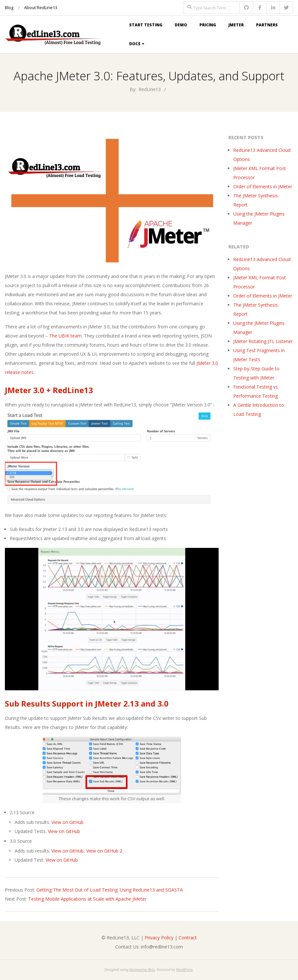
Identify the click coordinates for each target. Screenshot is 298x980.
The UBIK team (65, 336)
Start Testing (146, 25)
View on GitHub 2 (104, 851)
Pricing (208, 25)
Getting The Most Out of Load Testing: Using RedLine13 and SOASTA (110, 890)
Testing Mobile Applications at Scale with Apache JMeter (87, 899)
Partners (267, 25)
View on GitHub (68, 822)
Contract (188, 938)
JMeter (236, 25)
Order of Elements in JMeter (263, 186)
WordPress (184, 970)
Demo (181, 25)
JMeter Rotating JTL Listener (263, 341)
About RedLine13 (41, 7)
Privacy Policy (159, 938)
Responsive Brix (142, 970)
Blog (9, 7)
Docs (135, 44)
